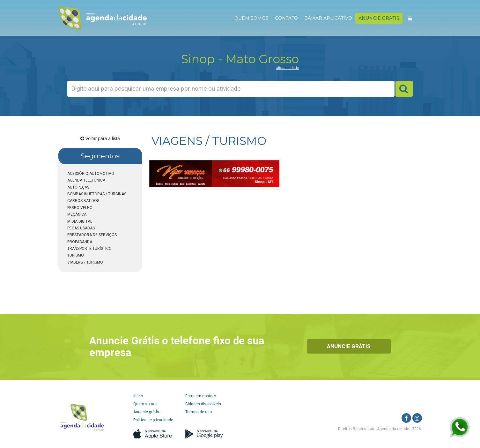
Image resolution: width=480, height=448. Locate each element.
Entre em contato (201, 396)
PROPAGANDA (80, 242)
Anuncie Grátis (349, 346)
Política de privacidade (153, 420)
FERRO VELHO (80, 208)
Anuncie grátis (146, 412)
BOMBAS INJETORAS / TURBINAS (97, 194)
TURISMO (76, 255)
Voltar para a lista (100, 138)
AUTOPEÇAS (78, 187)
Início (138, 396)
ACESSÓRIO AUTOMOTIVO (91, 174)
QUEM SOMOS (251, 18)
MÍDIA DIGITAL (80, 221)
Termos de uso (199, 412)
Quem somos (145, 404)
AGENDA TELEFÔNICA (86, 180)
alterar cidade (288, 68)
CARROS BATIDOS (83, 201)
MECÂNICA (77, 214)
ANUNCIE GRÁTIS (379, 18)
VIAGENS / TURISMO (85, 262)
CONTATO (286, 18)
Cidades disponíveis (203, 404)
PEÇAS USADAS (81, 228)
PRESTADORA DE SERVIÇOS (92, 235)
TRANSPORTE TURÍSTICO (89, 249)
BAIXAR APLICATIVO (328, 18)
